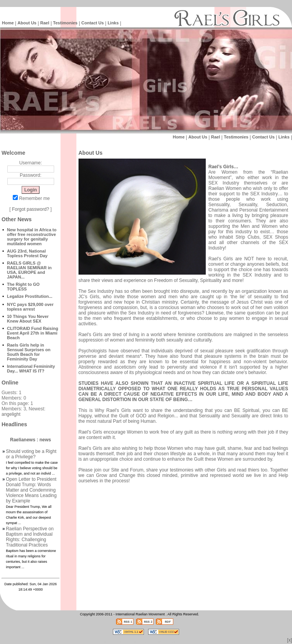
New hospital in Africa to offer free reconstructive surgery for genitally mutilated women (32, 237)
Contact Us (92, 23)
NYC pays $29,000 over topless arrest (30, 307)
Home (8, 23)
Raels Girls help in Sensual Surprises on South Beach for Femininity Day (29, 352)
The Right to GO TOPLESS (23, 287)
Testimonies (65, 23)
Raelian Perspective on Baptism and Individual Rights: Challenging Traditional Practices (30, 537)
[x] (289, 640)
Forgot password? (31, 209)
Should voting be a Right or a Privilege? (31, 454)
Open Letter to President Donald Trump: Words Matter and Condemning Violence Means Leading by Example (31, 490)
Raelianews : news (31, 440)
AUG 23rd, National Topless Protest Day (27, 253)
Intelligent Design (112, 642)
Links (113, 23)
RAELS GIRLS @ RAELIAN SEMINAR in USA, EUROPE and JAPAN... (29, 270)
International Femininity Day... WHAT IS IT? (31, 369)
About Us (27, 23)
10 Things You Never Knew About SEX (28, 319)
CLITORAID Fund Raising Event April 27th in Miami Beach (32, 333)
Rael (45, 23)
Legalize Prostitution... (30, 296)
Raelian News (139, 642)
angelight (11, 414)
